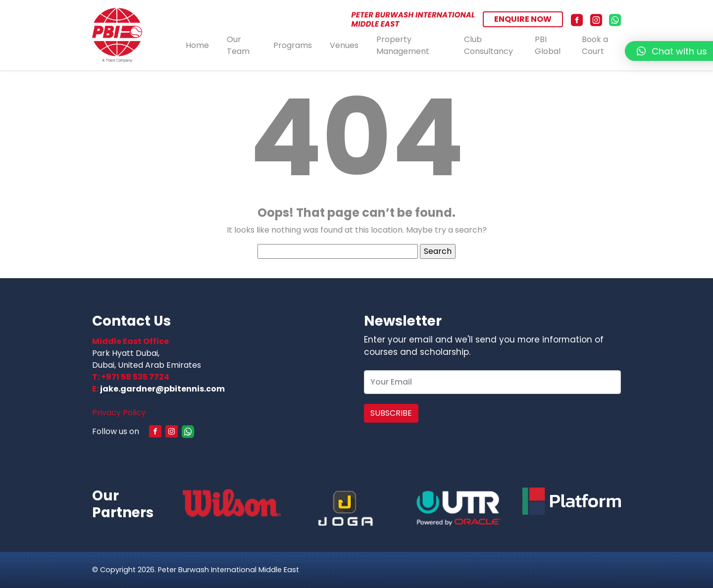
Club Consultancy (488, 46)
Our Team (238, 46)
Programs (293, 45)
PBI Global (548, 46)
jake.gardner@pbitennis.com (162, 389)
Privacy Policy (119, 413)
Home (197, 45)
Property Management (403, 46)
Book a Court (595, 46)
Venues (344, 45)
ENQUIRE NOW (523, 19)
